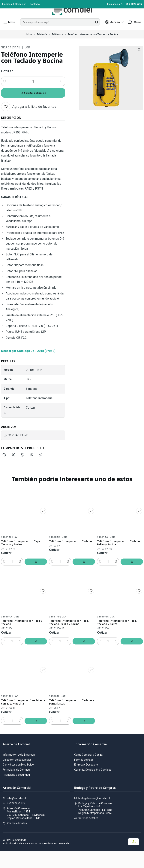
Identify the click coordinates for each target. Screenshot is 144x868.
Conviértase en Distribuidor (19, 782)
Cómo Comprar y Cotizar (89, 772)
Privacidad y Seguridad (16, 792)
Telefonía (42, 43)
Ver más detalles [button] (15, 840)
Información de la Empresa (19, 772)
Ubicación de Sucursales (17, 777)
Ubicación (21, 4)
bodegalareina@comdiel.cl (92, 815)
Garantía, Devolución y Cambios (93, 787)
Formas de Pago (84, 777)
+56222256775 (14, 820)
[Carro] (135, 31)
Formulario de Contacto (17, 787)
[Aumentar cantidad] (62, 90)
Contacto (35, 4)
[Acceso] (117, 31)
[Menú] (8, 31)
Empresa (7, 4)
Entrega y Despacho (86, 782)
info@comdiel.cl (14, 815)
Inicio (29, 43)
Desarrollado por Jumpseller (54, 861)
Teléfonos (57, 43)
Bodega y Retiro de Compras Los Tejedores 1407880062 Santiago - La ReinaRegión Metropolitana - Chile (93, 825)
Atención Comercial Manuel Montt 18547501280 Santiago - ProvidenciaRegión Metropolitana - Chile (24, 830)
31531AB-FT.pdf (16, 444)
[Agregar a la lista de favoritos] (29, 115)
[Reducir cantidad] (4, 90)
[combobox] (61, 31)
